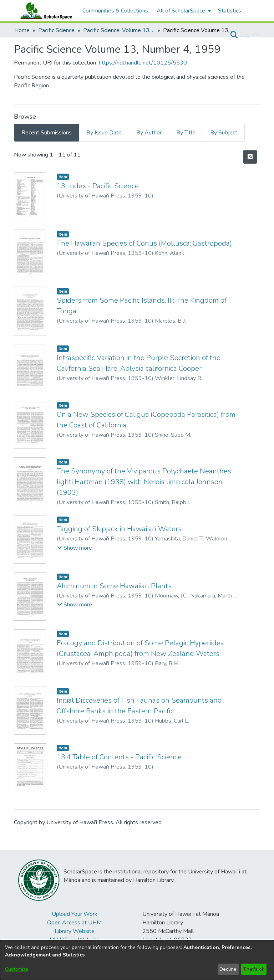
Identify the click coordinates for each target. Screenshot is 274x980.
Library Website (75, 931)
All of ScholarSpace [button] (181, 11)
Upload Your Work (75, 914)
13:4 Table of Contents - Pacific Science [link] (119, 757)
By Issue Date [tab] (104, 133)
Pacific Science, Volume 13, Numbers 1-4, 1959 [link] (119, 30)
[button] (234, 35)
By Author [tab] (149, 133)
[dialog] (137, 960)
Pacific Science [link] (56, 30)
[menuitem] (183, 11)
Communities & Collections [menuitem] (115, 11)
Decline (228, 969)
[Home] (45, 11)
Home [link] (22, 30)
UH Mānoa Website (75, 940)
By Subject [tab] (224, 133)
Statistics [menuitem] (230, 11)
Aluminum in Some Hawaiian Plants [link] (114, 586)
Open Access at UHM (74, 923)
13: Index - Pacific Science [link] (98, 186)
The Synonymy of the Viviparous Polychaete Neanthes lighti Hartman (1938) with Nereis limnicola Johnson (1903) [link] (144, 482)
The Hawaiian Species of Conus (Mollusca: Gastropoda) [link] (144, 243)
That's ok (254, 969)
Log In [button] (248, 35)
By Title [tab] (186, 133)
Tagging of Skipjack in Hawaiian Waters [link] (119, 529)
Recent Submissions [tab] (47, 133)
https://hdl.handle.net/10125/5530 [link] (143, 63)
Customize (17, 969)
